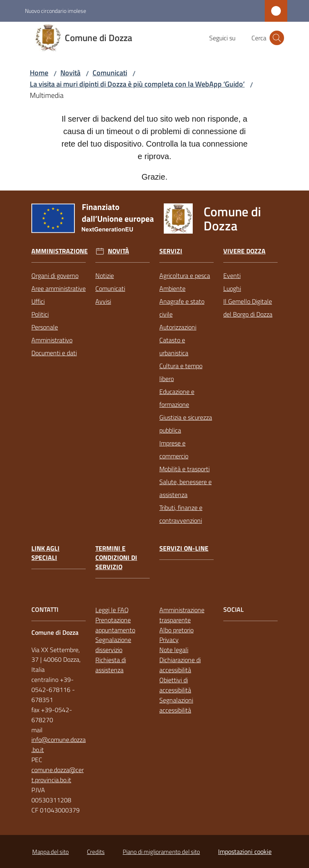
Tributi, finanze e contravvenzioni (181, 514)
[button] (277, 38)
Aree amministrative (59, 288)
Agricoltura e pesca (185, 276)
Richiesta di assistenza (111, 665)
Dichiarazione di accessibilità (180, 665)
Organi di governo (55, 276)
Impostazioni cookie (245, 851)
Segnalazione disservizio (113, 645)
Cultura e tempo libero (181, 372)
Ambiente (172, 288)
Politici (40, 314)
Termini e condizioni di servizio (116, 558)
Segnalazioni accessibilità (176, 705)
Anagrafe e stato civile (182, 308)
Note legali (174, 650)
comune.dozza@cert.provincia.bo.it (58, 775)
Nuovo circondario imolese (56, 11)
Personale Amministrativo (52, 334)
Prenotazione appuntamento (115, 625)
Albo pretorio (176, 630)
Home (39, 73)
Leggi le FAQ (112, 610)
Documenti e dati (54, 353)
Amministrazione (60, 251)
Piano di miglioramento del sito (161, 852)
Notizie (105, 276)
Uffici (38, 301)
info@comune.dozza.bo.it (59, 745)
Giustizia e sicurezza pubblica (186, 424)
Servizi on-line (184, 548)
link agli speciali (45, 553)
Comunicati (110, 73)
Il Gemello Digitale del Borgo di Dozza (248, 308)
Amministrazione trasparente (182, 615)
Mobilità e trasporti (184, 469)
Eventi (232, 276)
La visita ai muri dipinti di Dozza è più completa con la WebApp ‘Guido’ (137, 84)
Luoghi (232, 288)
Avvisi (103, 301)
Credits (96, 852)
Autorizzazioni (178, 327)
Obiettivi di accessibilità (175, 685)
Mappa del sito (50, 852)
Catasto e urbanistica (174, 346)
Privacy (169, 640)
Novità (70, 73)
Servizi (171, 251)
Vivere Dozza (244, 251)
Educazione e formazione (177, 398)
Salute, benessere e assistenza (185, 488)
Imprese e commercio (174, 450)
